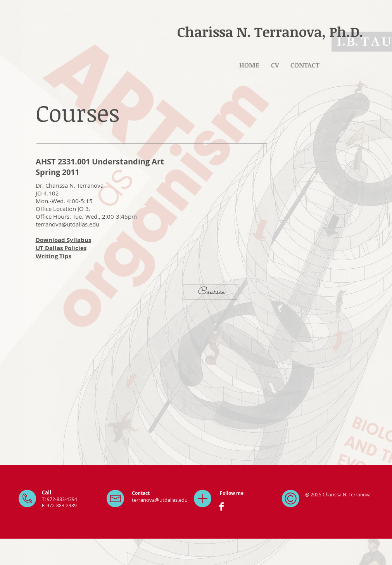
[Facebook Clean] (221, 506)
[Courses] (211, 292)
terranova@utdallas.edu (67, 224)
